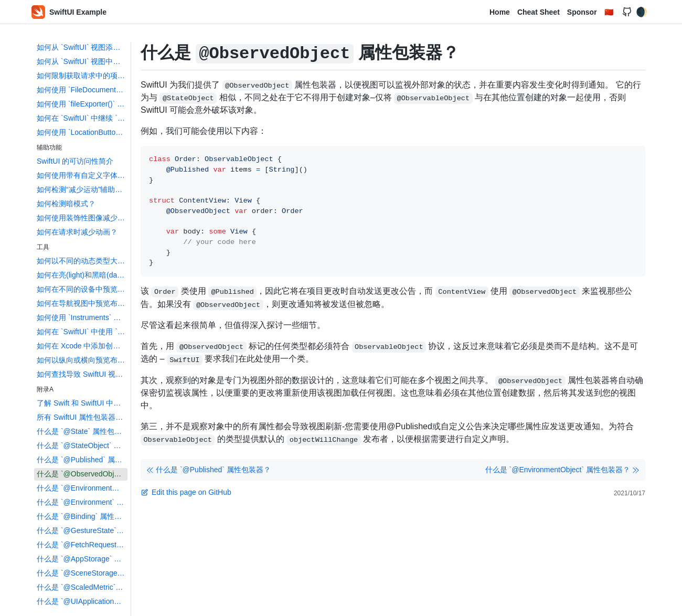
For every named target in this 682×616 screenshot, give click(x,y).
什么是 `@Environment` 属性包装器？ (82, 502)
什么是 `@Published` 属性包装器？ (82, 460)
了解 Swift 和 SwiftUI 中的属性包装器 (82, 403)
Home (500, 12)
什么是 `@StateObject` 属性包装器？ (82, 445)
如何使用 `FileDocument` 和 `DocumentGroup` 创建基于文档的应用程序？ (82, 90)
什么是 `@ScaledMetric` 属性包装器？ (82, 587)
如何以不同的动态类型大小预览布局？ (82, 261)
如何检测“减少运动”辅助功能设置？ (82, 189)
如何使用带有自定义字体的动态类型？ (82, 175)
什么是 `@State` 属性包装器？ (82, 431)
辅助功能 (49, 147)
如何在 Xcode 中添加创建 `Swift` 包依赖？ (82, 346)
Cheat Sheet (539, 12)
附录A (45, 389)
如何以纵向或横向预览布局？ (82, 360)
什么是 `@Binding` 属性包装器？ (82, 516)
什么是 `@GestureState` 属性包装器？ (82, 530)
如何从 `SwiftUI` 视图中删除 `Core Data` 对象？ (82, 61)
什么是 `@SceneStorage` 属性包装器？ (82, 573)
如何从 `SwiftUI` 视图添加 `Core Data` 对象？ (82, 47)
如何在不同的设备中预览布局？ (82, 289)
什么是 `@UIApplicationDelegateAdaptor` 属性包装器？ (82, 601)
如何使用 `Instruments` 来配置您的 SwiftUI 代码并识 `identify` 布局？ (82, 317)
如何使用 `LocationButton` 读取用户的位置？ (82, 132)
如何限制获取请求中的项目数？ (82, 76)
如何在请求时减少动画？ (77, 232)
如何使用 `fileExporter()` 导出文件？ (82, 104)
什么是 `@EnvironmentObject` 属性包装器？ (82, 488)
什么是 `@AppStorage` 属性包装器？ (82, 559)
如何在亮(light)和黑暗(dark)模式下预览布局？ (82, 275)
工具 (43, 247)
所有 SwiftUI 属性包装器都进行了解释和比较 (82, 417)
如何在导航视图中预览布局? (82, 303)
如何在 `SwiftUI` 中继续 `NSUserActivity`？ (82, 118)
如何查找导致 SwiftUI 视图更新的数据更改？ (82, 374)
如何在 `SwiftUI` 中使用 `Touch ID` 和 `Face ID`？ (82, 332)
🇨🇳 (609, 12)
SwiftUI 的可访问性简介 (75, 161)
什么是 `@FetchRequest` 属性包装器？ (82, 545)
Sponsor (582, 12)
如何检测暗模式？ (66, 204)
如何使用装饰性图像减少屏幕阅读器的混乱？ (82, 218)
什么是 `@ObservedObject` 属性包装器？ (82, 474)
